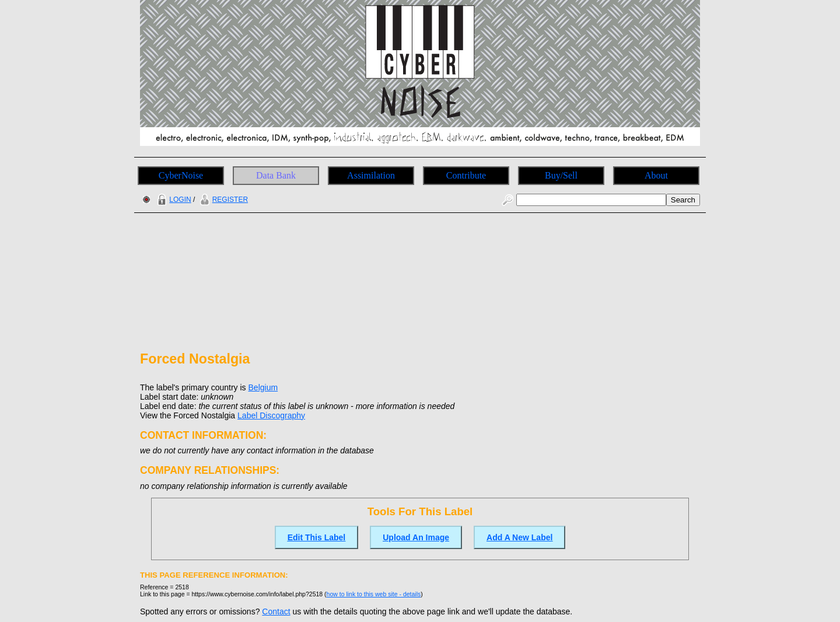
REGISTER (223, 200)
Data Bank (276, 175)
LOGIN (173, 200)
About (656, 175)
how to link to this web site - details (374, 594)
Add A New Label (519, 537)
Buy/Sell (561, 175)
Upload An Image (416, 537)
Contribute (466, 175)
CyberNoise (181, 175)
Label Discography (271, 415)
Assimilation (371, 175)
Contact (276, 611)
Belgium (263, 387)
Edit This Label (317, 537)
